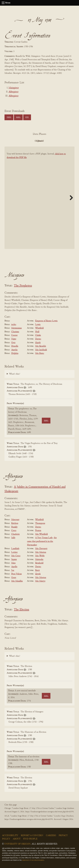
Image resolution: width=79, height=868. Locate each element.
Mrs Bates (40, 353)
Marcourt (15, 520)
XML (18, 117)
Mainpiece (14, 88)
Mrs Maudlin (17, 581)
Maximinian (16, 328)
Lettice (14, 552)
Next (70, 198)
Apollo (14, 567)
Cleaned (47, 141)
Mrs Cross (16, 556)
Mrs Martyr (40, 581)
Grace (14, 578)
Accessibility (10, 836)
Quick (38, 343)
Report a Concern (32, 836)
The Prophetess (23, 286)
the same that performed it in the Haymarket (42, 541)
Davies (38, 339)
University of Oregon (17, 844)
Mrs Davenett (41, 549)
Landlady (15, 549)
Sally (13, 538)
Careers (51, 836)
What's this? (15, 374)
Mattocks (39, 559)
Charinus (15, 332)
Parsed (62, 141)
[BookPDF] (39, 198)
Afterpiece (14, 92)
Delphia (15, 353)
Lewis (38, 325)
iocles (14, 325)
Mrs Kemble (41, 346)
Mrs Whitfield (41, 534)
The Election (22, 610)
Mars (13, 563)
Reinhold (39, 563)
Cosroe (14, 335)
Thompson (40, 523)
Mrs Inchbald (41, 350)
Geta (13, 343)
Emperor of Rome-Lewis (46, 321)
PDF (16, 141)
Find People (30, 839)
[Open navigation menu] (3, 3)
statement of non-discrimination (33, 860)
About (17, 839)
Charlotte (15, 534)
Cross (14, 530)
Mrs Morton (41, 552)
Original (31, 141)
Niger (14, 339)
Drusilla (15, 346)
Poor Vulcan (16, 574)
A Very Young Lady (44, 538)
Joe (13, 570)
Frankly (14, 527)
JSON (9, 117)
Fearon (38, 530)
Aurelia (14, 350)
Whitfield (39, 328)
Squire (14, 559)
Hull (37, 332)
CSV (27, 117)
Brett (37, 570)
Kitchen (15, 523)
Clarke (38, 335)
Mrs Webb (40, 556)
